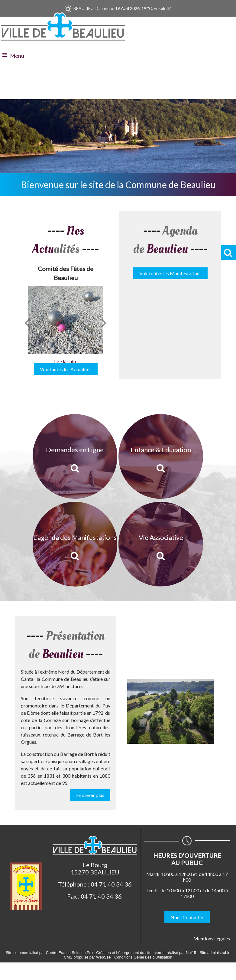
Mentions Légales (212, 938)
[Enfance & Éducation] (161, 456)
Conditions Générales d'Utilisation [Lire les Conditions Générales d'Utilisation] (143, 957)
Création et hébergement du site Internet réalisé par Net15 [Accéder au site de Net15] (146, 953)
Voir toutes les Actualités (66, 369)
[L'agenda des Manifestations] (75, 544)
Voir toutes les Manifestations (170, 273)
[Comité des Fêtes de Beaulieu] (66, 320)
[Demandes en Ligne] (75, 456)
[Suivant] (104, 322)
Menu (17, 56)
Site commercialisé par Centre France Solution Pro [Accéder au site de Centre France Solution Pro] (49, 953)
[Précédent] (27, 322)
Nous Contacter (187, 917)
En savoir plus (90, 795)
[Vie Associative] (161, 544)
